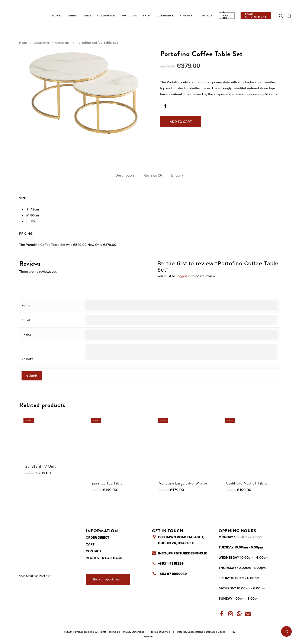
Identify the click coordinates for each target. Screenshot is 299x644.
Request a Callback (104, 558)
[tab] (125, 176)
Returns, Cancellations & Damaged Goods (201, 632)
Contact (206, 16)
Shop (147, 16)
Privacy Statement (133, 632)
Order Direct (97, 538)
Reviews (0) (153, 175)
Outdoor (129, 16)
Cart (90, 544)
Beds (87, 16)
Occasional (107, 16)
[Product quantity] (165, 106)
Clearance (165, 16)
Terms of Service (160, 632)
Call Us (227, 15)
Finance (186, 16)
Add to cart (181, 122)
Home (23, 43)
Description (125, 175)
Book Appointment (256, 16)
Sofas (56, 16)
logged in (184, 276)
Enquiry (177, 175)
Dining (72, 16)
